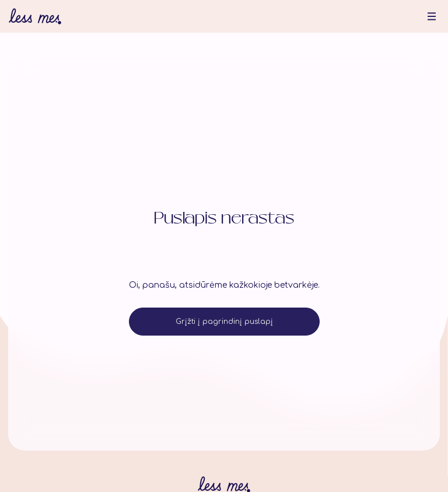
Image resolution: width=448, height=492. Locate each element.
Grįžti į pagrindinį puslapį (224, 322)
